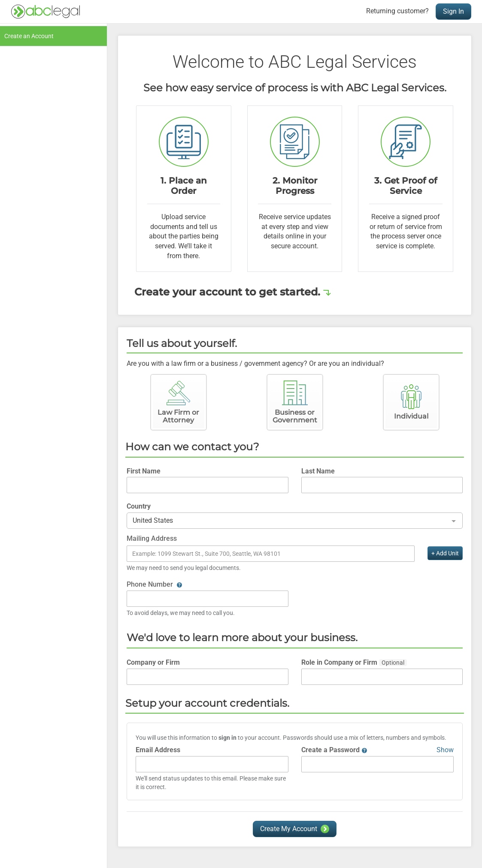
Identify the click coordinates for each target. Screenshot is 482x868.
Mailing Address (152, 538)
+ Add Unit (445, 553)
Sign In (453, 11)
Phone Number (155, 584)
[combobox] (295, 521)
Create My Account (289, 829)
